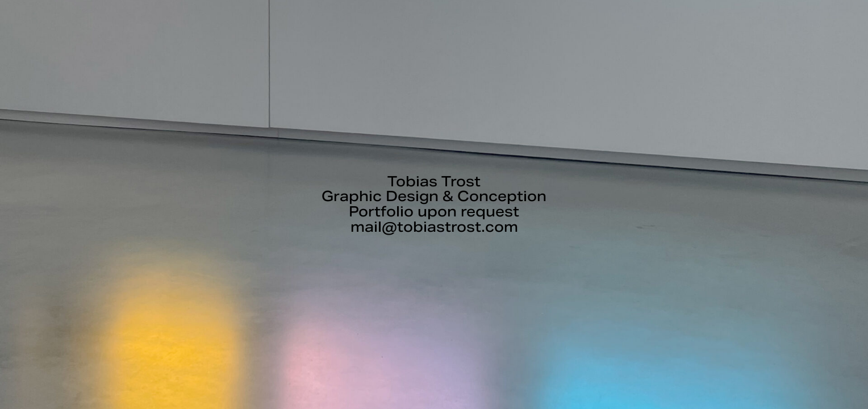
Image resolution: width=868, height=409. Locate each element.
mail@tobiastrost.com (434, 227)
